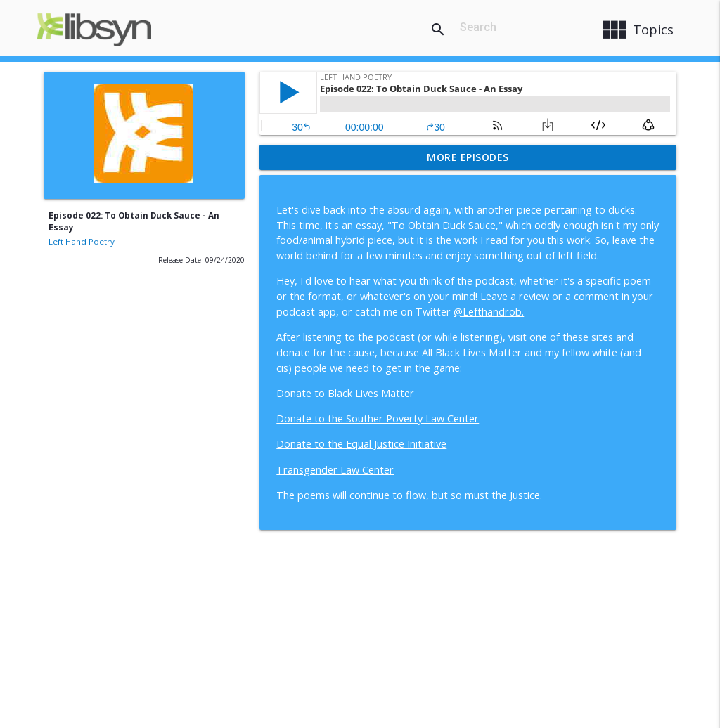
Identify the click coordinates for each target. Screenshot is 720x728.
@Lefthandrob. (489, 312)
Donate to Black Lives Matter (345, 393)
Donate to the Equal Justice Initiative (361, 444)
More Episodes (468, 157)
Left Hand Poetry (82, 241)
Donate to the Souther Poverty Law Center (378, 418)
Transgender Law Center (335, 470)
